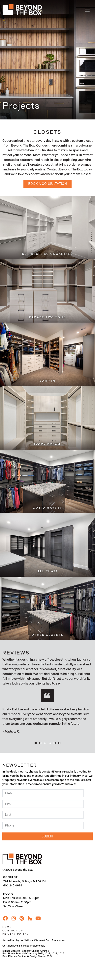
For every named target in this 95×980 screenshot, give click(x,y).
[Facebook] (5, 918)
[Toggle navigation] (87, 10)
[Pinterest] (22, 918)
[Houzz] (30, 918)
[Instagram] (14, 918)
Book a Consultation (47, 184)
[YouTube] (38, 918)
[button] (36, 743)
